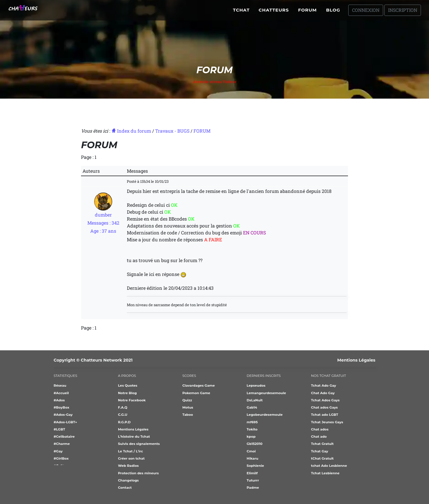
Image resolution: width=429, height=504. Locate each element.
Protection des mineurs (138, 473)
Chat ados (320, 429)
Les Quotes (128, 385)
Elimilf (252, 473)
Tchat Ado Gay (324, 385)
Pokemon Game (196, 393)
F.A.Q (123, 407)
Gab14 (252, 407)
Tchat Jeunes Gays (327, 422)
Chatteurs (274, 12)
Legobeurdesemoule (265, 415)
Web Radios (128, 466)
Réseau (60, 385)
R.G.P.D (124, 422)
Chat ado (319, 437)
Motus (188, 407)
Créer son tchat (131, 458)
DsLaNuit (255, 400)
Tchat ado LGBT (325, 415)
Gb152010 (255, 444)
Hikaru (253, 458)
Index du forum (131, 131)
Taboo (188, 415)
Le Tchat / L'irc (130, 451)
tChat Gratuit (322, 458)
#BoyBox (61, 407)
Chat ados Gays (324, 407)
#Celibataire (64, 437)
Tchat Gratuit (322, 444)
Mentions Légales (356, 360)
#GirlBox (61, 458)
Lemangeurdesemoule (266, 393)
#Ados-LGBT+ (65, 422)
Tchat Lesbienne (325, 473)
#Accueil (61, 393)
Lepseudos (256, 385)
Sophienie (255, 466)
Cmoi (251, 451)
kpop (251, 437)
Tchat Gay (320, 451)
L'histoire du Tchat (134, 437)
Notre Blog (127, 393)
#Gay (58, 451)
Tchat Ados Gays (325, 400)
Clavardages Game (198, 385)
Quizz (187, 400)
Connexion (366, 12)
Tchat (241, 12)
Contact (125, 488)
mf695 (252, 422)
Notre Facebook (132, 400)
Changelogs (128, 480)
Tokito (252, 429)
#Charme (62, 444)
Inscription (403, 12)
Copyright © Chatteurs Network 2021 (93, 360)
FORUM (202, 131)
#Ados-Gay (63, 415)
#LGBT (59, 429)
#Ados (59, 400)
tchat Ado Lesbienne (329, 466)
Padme (253, 488)
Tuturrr (253, 480)
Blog (333, 12)
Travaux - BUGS (172, 131)
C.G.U (123, 415)
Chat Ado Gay (323, 393)
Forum (307, 12)
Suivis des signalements (139, 444)
